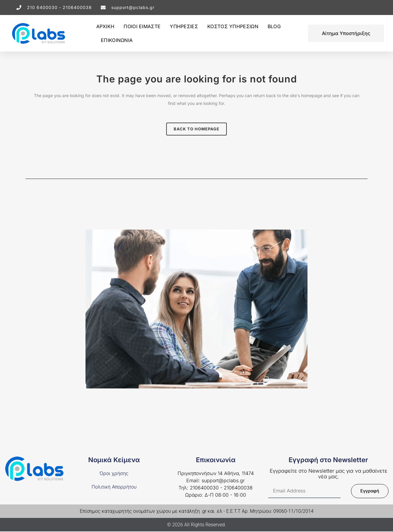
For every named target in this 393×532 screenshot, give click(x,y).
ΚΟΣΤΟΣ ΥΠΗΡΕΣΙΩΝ (233, 26)
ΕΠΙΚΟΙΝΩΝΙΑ (117, 40)
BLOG (274, 26)
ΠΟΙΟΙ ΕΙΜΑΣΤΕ (142, 26)
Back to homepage (196, 129)
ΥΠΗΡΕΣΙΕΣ (184, 26)
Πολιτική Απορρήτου (114, 487)
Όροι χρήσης (114, 474)
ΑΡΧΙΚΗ (105, 26)
